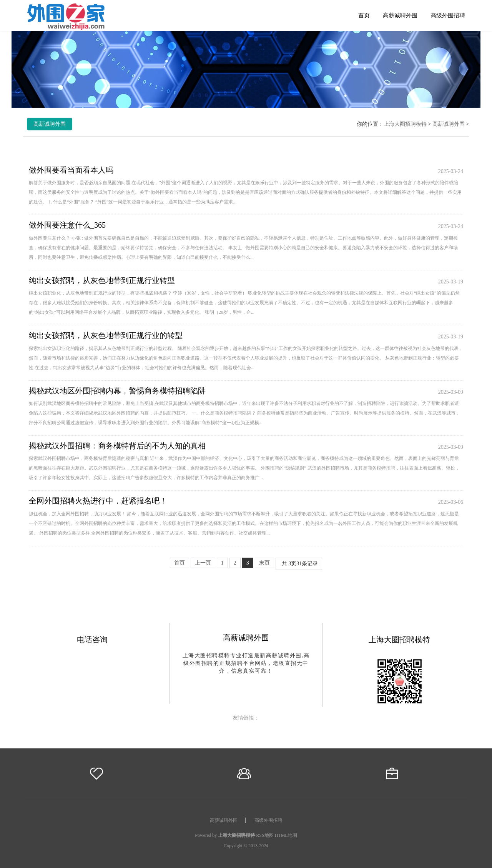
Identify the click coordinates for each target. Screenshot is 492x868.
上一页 (203, 563)
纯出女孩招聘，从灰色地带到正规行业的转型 (106, 335)
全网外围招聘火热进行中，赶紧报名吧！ (98, 501)
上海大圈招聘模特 (405, 124)
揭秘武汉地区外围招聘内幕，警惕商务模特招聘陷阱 (117, 391)
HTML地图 (286, 835)
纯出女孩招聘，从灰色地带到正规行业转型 (102, 280)
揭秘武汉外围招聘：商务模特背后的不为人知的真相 (117, 446)
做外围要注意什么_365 (67, 225)
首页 (364, 15)
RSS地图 (265, 835)
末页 (264, 563)
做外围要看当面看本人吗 (71, 170)
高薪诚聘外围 (400, 15)
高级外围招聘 (448, 15)
